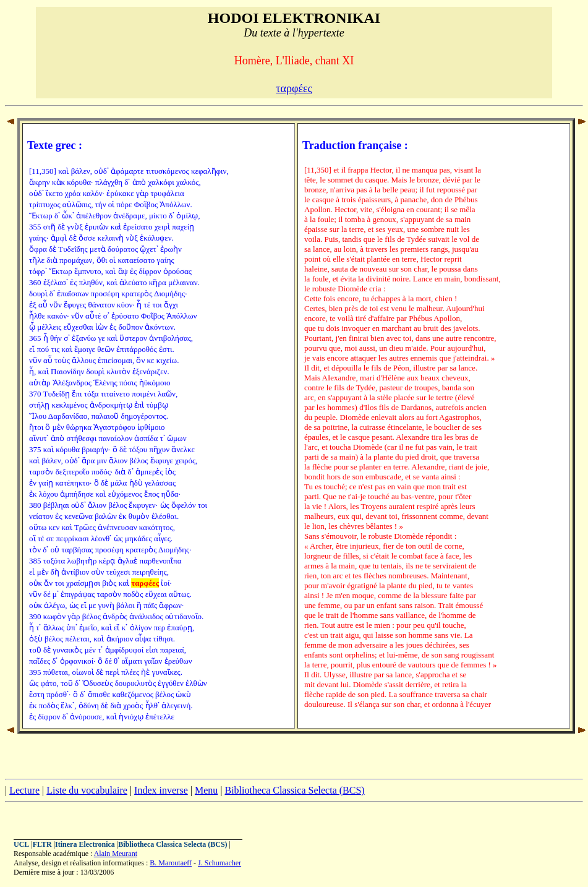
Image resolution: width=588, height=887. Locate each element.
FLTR (42, 844)
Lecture (24, 790)
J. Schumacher (219, 863)
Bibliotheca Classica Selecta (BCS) (294, 790)
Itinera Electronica (85, 844)
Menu (206, 790)
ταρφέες (294, 88)
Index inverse (161, 790)
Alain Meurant (116, 854)
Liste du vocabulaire (87, 790)
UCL (21, 844)
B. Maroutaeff (171, 863)
